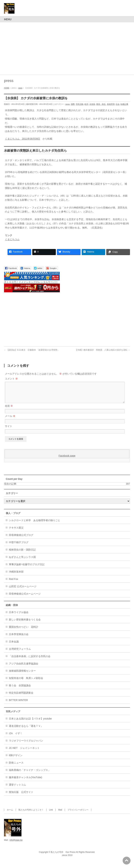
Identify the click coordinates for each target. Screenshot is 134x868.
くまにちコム (12, 239)
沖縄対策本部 (16, 576)
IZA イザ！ (16, 737)
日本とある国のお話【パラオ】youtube (30, 723)
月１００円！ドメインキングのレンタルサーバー (31, 282)
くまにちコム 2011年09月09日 (23, 139)
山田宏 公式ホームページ (23, 591)
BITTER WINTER (18, 704)
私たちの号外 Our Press (63, 856)
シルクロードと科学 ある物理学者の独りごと (35, 525)
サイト (9, 430)
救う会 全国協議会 (20, 690)
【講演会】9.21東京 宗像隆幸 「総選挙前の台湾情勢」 (32, 350)
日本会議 (14, 646)
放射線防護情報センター (22, 675)
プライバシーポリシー (78, 814)
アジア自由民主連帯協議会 (24, 668)
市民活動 (80, 104)
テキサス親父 (16, 532)
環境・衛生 (101, 104)
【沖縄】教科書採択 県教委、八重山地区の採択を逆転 (103, 350)
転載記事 (124, 104)
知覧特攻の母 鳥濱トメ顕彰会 (26, 682)
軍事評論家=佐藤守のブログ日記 (27, 569)
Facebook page (67, 460)
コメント (11, 379)
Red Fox (14, 583)
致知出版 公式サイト (21, 796)
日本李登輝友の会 (19, 638)
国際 (73, 104)
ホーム (10, 814)
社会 (118, 104)
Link (51, 814)
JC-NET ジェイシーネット (24, 752)
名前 (9, 410)
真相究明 (111, 104)
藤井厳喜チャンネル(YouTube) (25, 782)
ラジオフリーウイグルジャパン (26, 745)
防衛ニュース (16, 767)
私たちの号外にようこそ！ (31, 814)
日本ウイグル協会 (19, 616)
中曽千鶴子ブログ (19, 547)
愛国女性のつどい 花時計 (24, 631)
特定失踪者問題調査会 (21, 697)
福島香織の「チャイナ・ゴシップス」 (30, 774)
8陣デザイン (16, 759)
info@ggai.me (16, 844)
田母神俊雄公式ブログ (21, 539)
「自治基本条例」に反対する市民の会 (30, 660)
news (68, 104)
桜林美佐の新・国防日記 (22, 554)
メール (10, 420)
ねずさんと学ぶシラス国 (22, 561)
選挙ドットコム (17, 789)
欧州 (86, 104)
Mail (60, 814)
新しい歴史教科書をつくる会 (25, 624)
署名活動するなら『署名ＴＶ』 (26, 730)
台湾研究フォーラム (20, 653)
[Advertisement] (67, 49)
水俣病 (92, 104)
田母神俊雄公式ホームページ (25, 598)
